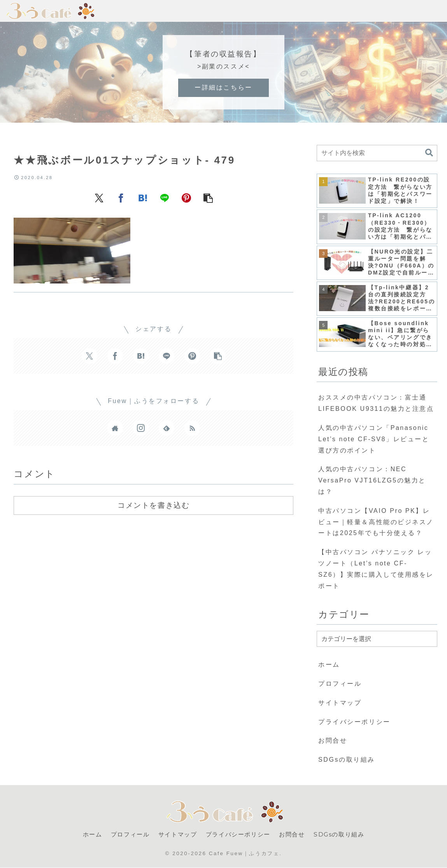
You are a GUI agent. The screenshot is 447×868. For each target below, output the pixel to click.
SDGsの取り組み (347, 760)
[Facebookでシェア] (121, 197)
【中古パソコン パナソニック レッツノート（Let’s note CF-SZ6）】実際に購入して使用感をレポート (376, 569)
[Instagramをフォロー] (141, 428)
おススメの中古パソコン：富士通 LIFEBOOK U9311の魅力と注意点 (376, 403)
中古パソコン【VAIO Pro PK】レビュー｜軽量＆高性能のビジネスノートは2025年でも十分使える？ (376, 522)
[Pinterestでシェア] (186, 197)
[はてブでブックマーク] (143, 197)
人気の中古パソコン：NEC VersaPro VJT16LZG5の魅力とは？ (372, 480)
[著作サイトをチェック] (115, 428)
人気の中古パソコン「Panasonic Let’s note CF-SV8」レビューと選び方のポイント (374, 439)
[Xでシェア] (99, 197)
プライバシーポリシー (354, 722)
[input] (377, 153)
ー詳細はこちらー (223, 87)
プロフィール (340, 684)
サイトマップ (340, 703)
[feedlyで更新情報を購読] (167, 428)
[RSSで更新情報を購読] (192, 428)
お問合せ (333, 740)
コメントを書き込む (153, 505)
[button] (208, 197)
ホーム (329, 665)
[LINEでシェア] (165, 197)
